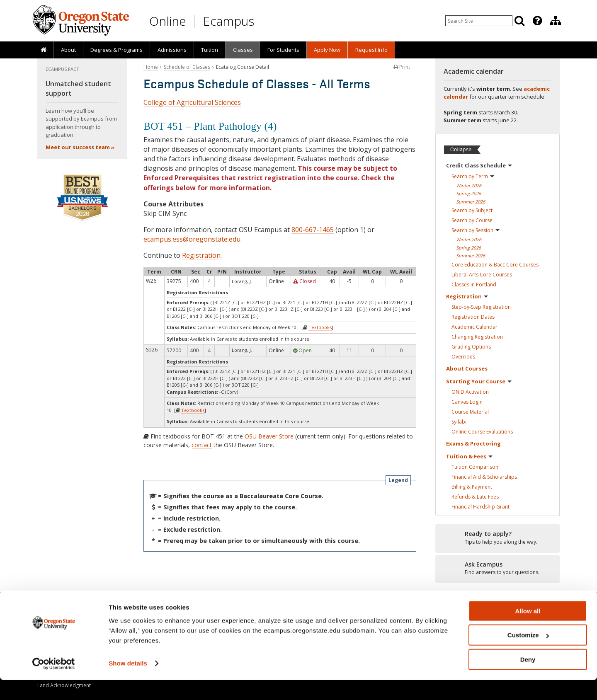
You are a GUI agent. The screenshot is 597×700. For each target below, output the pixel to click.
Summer (471, 202)
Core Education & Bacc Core (495, 265)
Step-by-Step (481, 307)
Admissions (172, 50)
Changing (477, 337)
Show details (128, 683)
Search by (473, 176)
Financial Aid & (484, 477)
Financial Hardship (481, 507)
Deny (528, 679)
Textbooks (320, 327)
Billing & (472, 487)
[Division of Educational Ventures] (556, 21)
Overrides (463, 357)
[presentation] (537, 21)
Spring (468, 193)
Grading (471, 347)
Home (151, 67)
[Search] (519, 21)
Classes (243, 50)
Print (402, 67)
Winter (469, 185)
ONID (470, 392)
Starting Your (479, 381)
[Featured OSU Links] (537, 21)
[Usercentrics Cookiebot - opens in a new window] (54, 684)
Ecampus (229, 21)
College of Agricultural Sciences (192, 102)
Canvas (467, 402)
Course (470, 412)
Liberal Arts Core (482, 275)
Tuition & (469, 456)
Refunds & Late (475, 497)
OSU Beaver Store (269, 436)
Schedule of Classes (187, 67)
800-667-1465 (313, 230)
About (68, 50)
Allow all (528, 631)
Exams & (473, 443)
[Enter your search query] (479, 21)
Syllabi (459, 422)
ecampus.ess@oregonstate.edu (192, 239)
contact (202, 445)
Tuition (210, 50)
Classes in (474, 285)
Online (168, 21)
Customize (528, 655)
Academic (474, 327)
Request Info (371, 50)
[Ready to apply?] (498, 538)
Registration (201, 255)
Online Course (482, 432)
